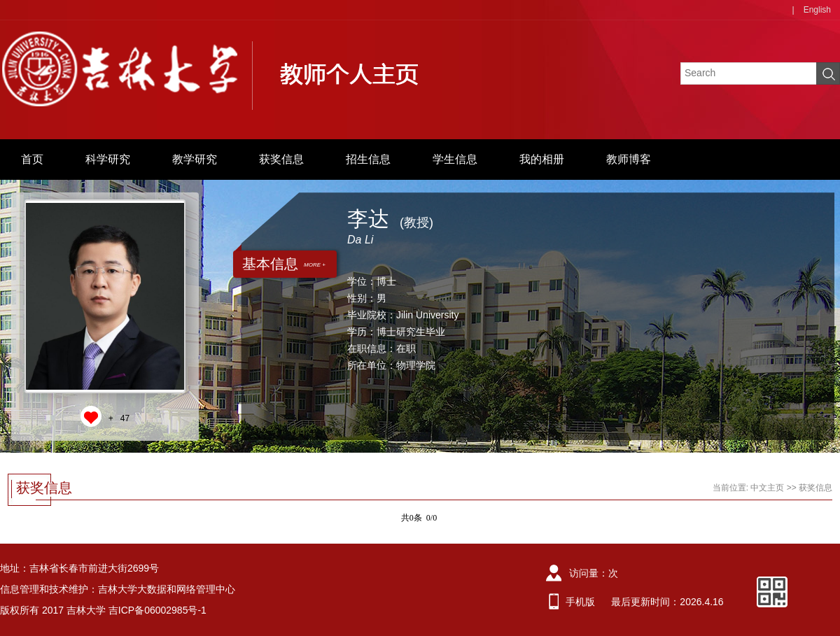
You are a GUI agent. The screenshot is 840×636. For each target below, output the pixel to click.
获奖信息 (281, 159)
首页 (32, 159)
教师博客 (629, 159)
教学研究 (195, 159)
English (817, 10)
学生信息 (455, 159)
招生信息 (368, 159)
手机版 (580, 602)
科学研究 (108, 159)
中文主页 (767, 488)
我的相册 (542, 159)
